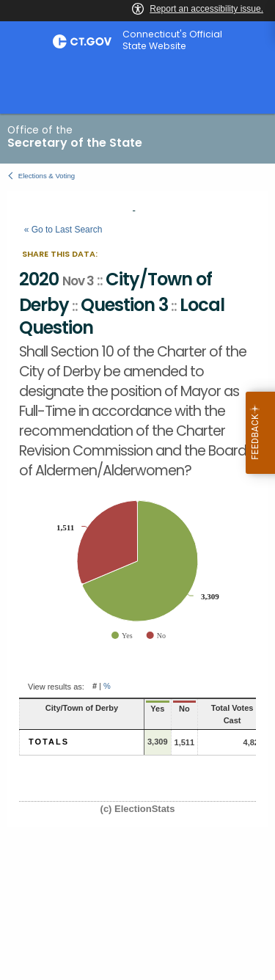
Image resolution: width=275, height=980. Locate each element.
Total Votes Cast (232, 714)
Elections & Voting (47, 176)
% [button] (107, 687)
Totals (49, 742)
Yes (157, 709)
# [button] (95, 687)
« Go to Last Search (63, 230)
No (184, 709)
